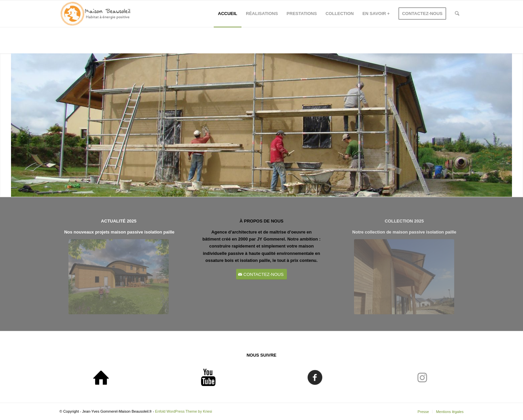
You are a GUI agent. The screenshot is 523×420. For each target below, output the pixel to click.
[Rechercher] (457, 14)
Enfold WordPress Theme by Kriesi (184, 411)
